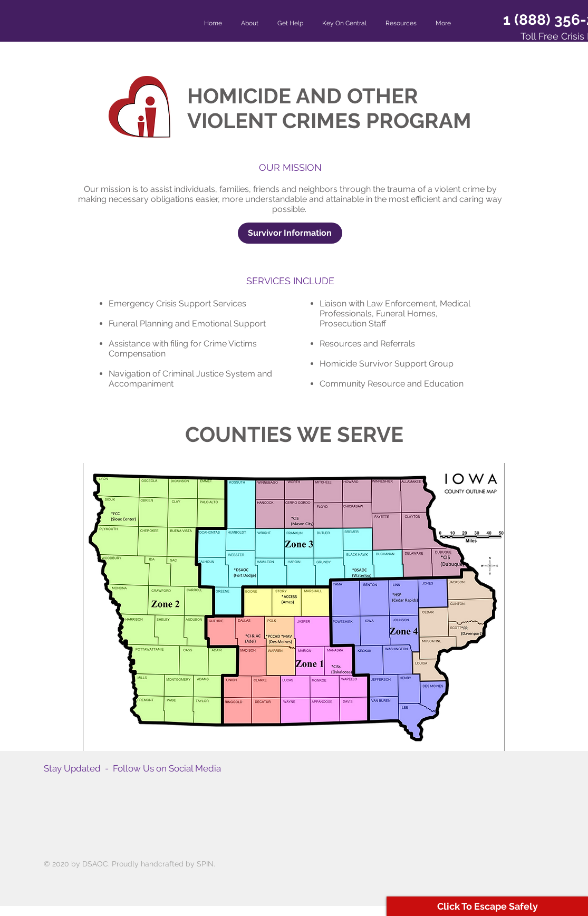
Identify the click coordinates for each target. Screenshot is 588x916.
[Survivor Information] (290, 233)
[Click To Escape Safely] (487, 906)
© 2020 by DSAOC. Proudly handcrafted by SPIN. (129, 864)
